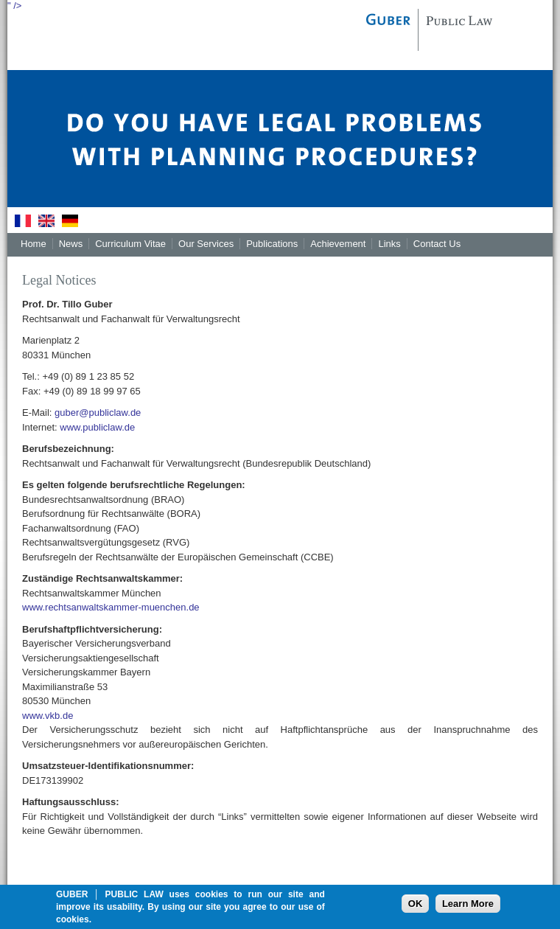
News (71, 244)
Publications (272, 244)
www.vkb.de (48, 716)
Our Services (206, 244)
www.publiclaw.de (97, 427)
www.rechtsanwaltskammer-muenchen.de (111, 607)
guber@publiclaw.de (98, 413)
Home (34, 244)
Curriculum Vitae (130, 244)
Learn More (468, 909)
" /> (14, 6)
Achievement (338, 244)
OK (416, 909)
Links (389, 244)
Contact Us (437, 244)
